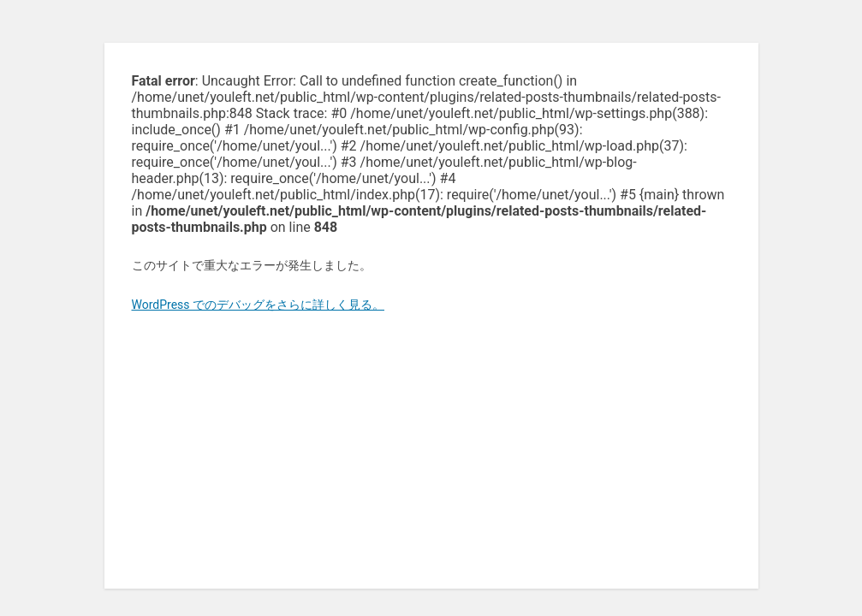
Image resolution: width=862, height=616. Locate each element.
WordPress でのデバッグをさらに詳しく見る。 (259, 305)
